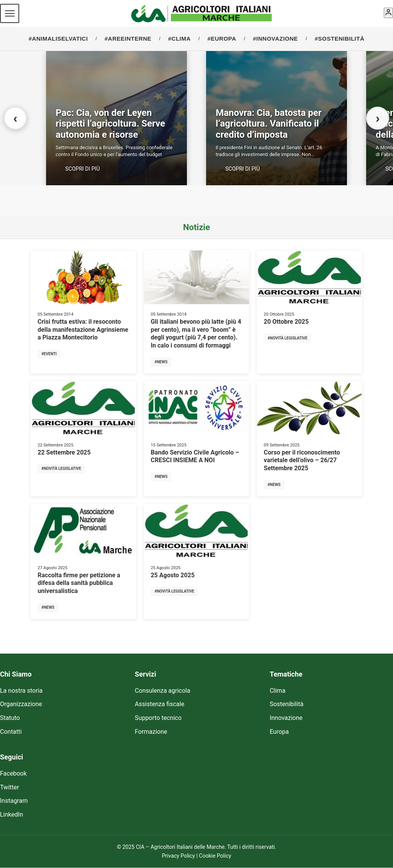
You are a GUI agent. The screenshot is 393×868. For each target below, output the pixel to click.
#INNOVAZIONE (275, 39)
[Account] (388, 13)
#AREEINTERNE (128, 39)
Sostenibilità (287, 704)
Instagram (14, 801)
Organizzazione (21, 704)
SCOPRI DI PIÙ (83, 169)
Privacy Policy (178, 856)
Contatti (11, 732)
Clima (278, 691)
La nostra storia (21, 691)
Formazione (151, 732)
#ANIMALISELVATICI (58, 39)
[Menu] (10, 13)
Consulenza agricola (162, 691)
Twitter (9, 787)
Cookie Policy (215, 856)
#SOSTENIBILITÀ (340, 39)
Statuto (10, 718)
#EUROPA (222, 39)
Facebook (13, 773)
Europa (279, 732)
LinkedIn (12, 814)
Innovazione (286, 718)
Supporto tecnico (158, 718)
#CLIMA (179, 39)
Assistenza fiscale (159, 704)
